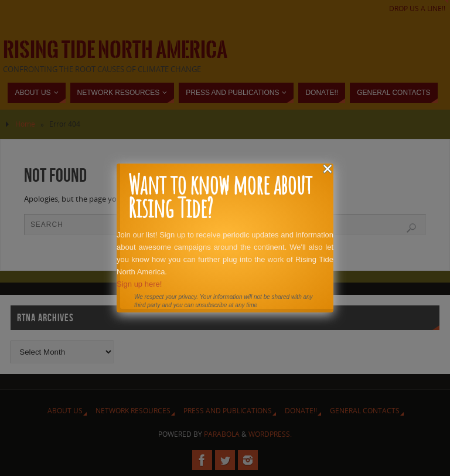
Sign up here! (139, 284)
